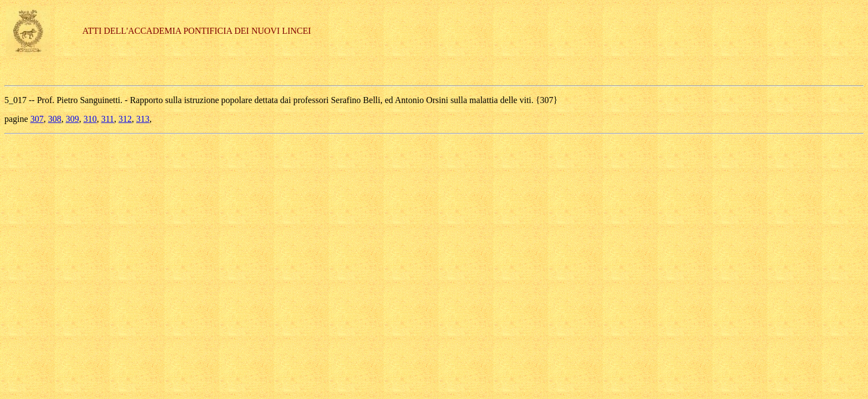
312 (125, 119)
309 (73, 119)
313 (143, 119)
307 (37, 119)
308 (55, 119)
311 (108, 119)
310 (90, 119)
